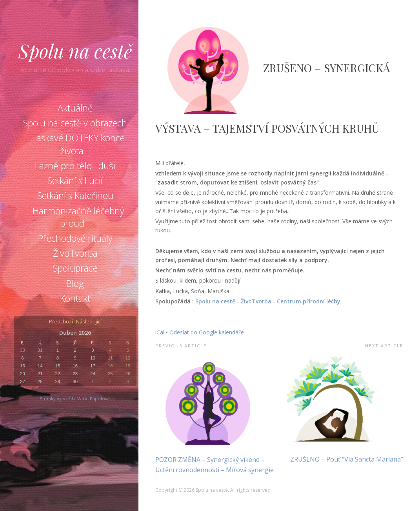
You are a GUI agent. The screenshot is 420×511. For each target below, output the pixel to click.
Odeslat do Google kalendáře (207, 332)
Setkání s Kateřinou (75, 195)
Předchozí (61, 322)
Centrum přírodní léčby (309, 301)
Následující (89, 322)
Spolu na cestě (75, 51)
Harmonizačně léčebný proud (78, 217)
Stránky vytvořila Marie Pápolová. (75, 399)
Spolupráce (75, 268)
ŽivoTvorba (75, 253)
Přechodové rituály (75, 238)
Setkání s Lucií (75, 181)
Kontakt (75, 298)
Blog (75, 283)
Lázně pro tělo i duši (75, 166)
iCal (160, 332)
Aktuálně (75, 108)
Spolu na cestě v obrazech (75, 123)
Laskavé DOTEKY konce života (78, 144)
